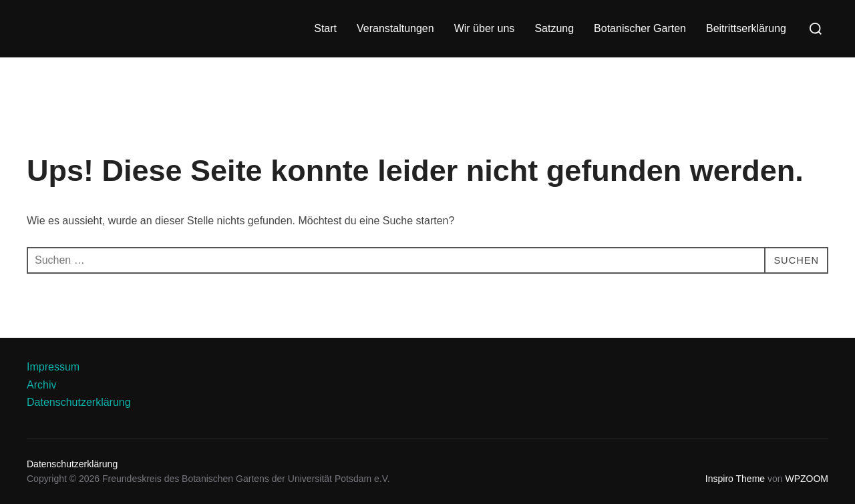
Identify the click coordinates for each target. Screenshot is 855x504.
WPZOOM (807, 479)
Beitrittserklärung (746, 28)
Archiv (41, 385)
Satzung (554, 28)
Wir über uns (485, 28)
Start (325, 28)
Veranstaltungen (395, 28)
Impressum (53, 367)
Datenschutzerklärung (79, 402)
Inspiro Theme (735, 479)
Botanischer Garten (640, 28)
